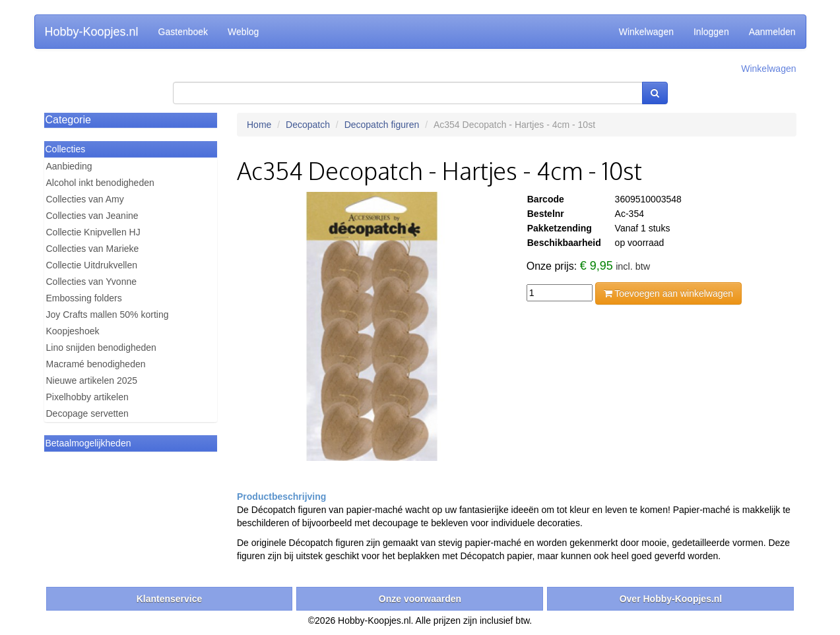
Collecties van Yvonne (92, 282)
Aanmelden (772, 32)
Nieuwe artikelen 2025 (92, 380)
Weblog (243, 32)
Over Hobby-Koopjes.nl (671, 599)
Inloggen (711, 32)
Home (259, 125)
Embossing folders (84, 298)
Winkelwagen (646, 32)
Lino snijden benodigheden (101, 348)
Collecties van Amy (85, 199)
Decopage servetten (87, 413)
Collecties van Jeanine (92, 216)
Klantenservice (170, 599)
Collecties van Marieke (93, 249)
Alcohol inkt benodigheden (100, 183)
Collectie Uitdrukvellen (92, 265)
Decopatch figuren (382, 125)
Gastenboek (183, 32)
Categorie (68, 120)
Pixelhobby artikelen (87, 397)
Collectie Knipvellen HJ (93, 232)
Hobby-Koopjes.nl (92, 32)
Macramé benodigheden (96, 364)
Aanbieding (69, 166)
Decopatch (308, 125)
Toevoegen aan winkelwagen (668, 293)
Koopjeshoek (73, 331)
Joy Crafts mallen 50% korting (108, 315)
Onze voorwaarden (420, 599)
